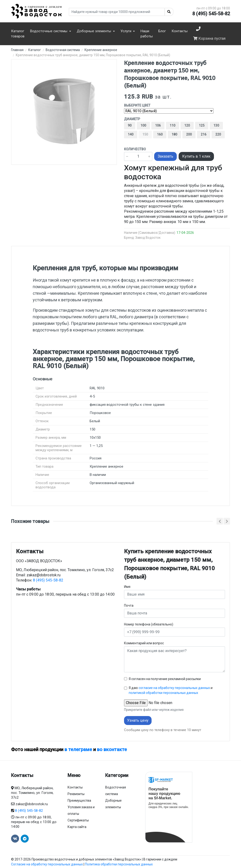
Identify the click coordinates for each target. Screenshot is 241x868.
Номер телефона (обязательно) (149, 624)
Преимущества (79, 800)
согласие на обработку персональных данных (174, 688)
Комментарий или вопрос (144, 643)
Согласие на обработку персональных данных (47, 864)
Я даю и (171, 690)
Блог (162, 31)
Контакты (180, 31)
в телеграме (78, 749)
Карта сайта (77, 827)
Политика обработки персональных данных (119, 864)
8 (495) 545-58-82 (211, 14)
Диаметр (132, 119)
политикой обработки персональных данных (163, 693)
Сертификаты (78, 820)
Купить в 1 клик (196, 156)
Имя (127, 587)
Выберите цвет (137, 105)
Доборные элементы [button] (94, 31)
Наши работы (147, 34)
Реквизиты (76, 794)
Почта (129, 605)
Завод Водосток (148, 238)
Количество (135, 149)
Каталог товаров (18, 34)
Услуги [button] (126, 31)
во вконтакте (112, 749)
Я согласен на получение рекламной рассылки (165, 679)
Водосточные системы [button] (49, 31)
